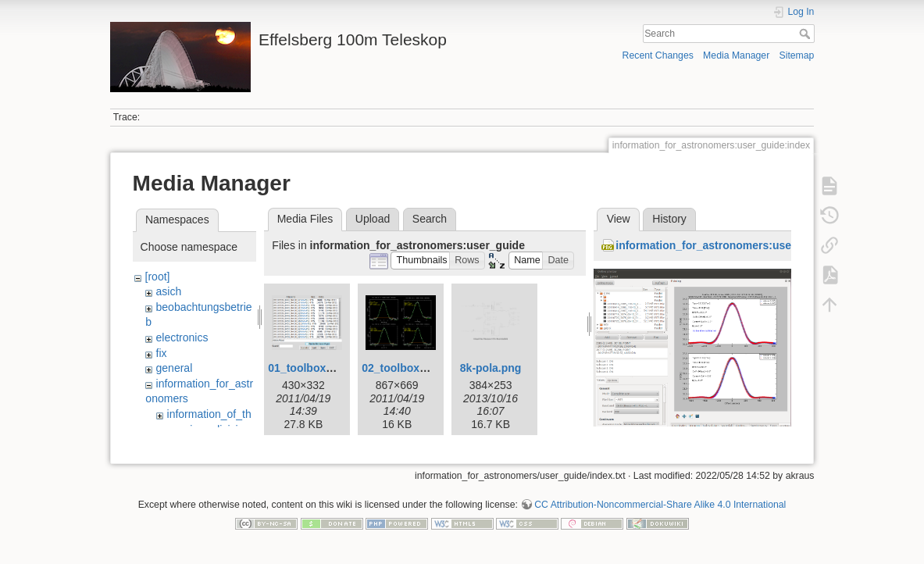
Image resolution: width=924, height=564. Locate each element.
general (175, 368)
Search (806, 34)
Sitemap (796, 55)
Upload (373, 219)
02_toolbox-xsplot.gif (417, 368)
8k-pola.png (491, 368)
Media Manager (736, 55)
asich (169, 291)
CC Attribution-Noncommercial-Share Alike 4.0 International (660, 512)
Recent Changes (658, 55)
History (669, 219)
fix (162, 353)
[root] (158, 277)
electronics (182, 337)
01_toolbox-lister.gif (319, 368)
